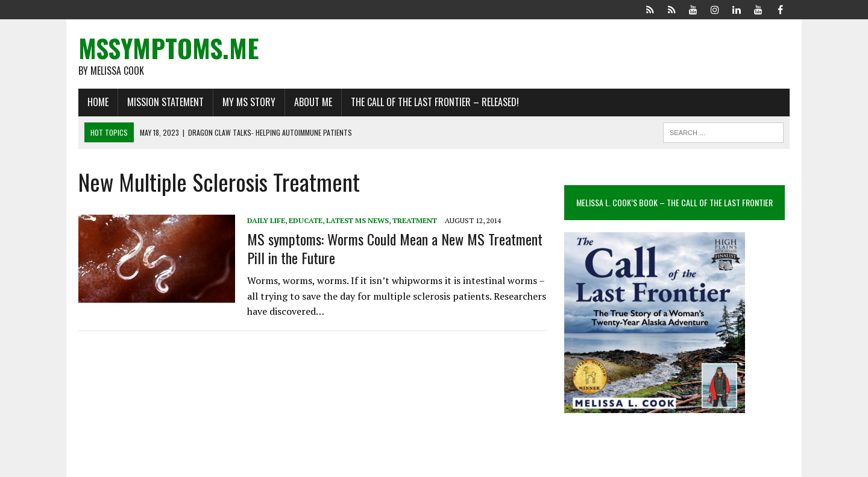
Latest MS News (357, 220)
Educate (306, 220)
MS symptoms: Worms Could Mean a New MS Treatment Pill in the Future (395, 248)
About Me (313, 102)
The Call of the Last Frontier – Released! (435, 102)
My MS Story (249, 102)
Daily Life (266, 220)
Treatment (415, 220)
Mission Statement (165, 102)
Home (98, 102)
